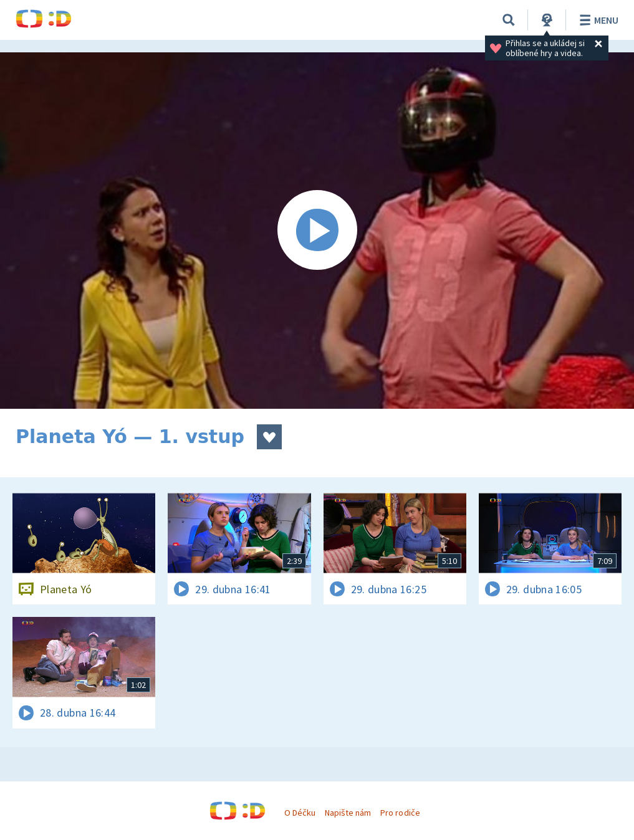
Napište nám (348, 813)
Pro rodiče (400, 813)
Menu (597, 20)
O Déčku (300, 813)
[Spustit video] (317, 231)
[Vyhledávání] (509, 20)
